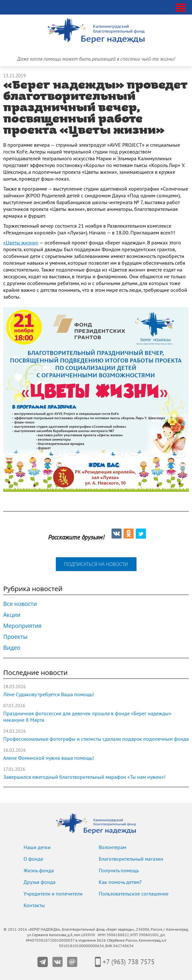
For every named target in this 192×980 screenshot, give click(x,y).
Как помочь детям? (120, 882)
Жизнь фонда (39, 871)
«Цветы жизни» (21, 243)
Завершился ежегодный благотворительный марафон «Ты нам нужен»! (84, 777)
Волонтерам (112, 847)
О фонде (33, 859)
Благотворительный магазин (131, 859)
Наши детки (37, 847)
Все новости (20, 604)
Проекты (15, 637)
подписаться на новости (96, 564)
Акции (12, 615)
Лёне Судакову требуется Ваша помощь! (49, 695)
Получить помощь (119, 871)
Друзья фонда (40, 882)
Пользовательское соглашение (134, 894)
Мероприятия (22, 626)
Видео (12, 648)
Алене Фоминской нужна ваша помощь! (49, 758)
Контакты (34, 906)
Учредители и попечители (53, 894)
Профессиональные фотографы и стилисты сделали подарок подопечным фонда (96, 739)
